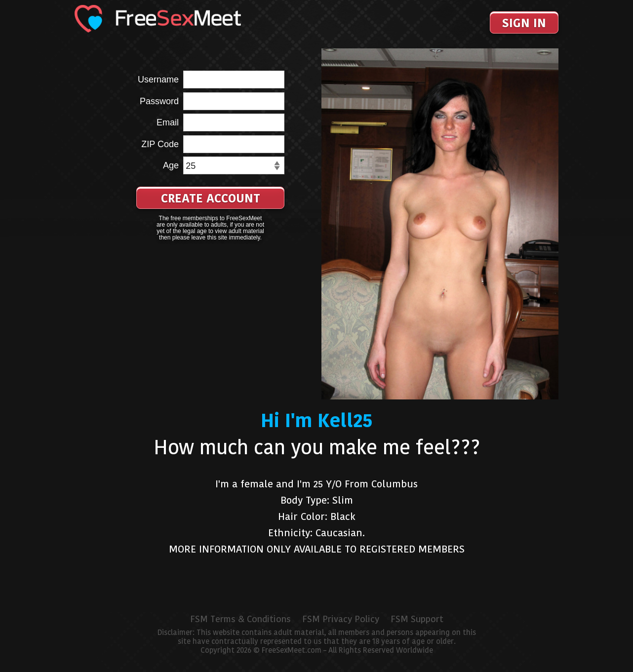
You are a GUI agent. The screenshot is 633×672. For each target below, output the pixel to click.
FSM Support (417, 619)
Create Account (211, 198)
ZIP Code (160, 144)
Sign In (524, 23)
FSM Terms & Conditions (240, 619)
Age (171, 165)
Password (159, 101)
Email (168, 122)
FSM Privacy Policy (341, 619)
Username (158, 79)
